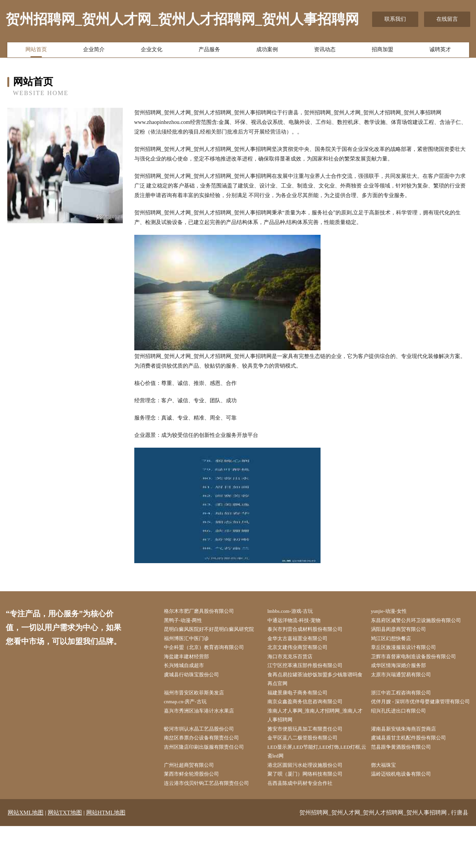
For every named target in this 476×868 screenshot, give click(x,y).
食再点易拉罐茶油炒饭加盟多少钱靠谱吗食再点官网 (317, 704)
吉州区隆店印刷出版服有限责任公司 (210, 786)
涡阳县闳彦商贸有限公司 (404, 641)
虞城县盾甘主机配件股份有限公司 (415, 776)
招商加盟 (382, 51)
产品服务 (209, 51)
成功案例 (267, 51)
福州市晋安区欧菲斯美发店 (200, 718)
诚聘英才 (440, 51)
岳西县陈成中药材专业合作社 (306, 825)
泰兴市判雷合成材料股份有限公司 (311, 641)
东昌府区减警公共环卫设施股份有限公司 (420, 626)
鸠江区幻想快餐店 (396, 660)
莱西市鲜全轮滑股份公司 (197, 815)
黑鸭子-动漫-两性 (188, 621)
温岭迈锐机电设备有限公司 (407, 815)
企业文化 (152, 51)
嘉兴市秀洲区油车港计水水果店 (205, 747)
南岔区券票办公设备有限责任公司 (208, 776)
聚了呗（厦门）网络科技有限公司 (311, 815)
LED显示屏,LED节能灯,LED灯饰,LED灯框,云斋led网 (318, 791)
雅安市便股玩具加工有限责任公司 (311, 767)
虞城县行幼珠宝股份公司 (197, 699)
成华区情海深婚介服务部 (404, 689)
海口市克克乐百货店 (295, 679)
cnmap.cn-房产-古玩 (190, 728)
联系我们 (395, 19)
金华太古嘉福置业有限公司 (303, 660)
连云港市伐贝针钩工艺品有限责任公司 (213, 825)
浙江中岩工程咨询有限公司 (407, 718)
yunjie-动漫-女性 (394, 611)
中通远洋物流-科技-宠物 (300, 621)
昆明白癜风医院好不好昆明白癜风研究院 (213, 646)
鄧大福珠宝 (388, 805)
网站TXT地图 (65, 855)
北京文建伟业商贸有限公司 (303, 670)
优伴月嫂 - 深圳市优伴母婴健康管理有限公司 (420, 733)
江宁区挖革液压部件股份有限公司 (311, 689)
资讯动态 (325, 51)
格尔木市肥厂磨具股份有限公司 (205, 611)
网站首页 (36, 51)
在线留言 (447, 19)
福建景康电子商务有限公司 (303, 718)
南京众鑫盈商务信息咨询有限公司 (311, 728)
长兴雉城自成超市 (189, 689)
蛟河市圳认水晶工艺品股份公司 (205, 767)
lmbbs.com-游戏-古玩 (295, 611)
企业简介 (94, 51)
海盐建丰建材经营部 (192, 679)
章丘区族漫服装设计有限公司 (409, 670)
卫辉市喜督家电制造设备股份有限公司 (420, 679)
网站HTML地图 (106, 855)
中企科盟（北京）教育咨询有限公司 (210, 670)
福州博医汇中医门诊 (192, 660)
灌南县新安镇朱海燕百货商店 (409, 767)
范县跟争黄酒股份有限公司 (407, 786)
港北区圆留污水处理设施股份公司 (311, 805)
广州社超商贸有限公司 (194, 805)
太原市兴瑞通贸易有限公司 (407, 699)
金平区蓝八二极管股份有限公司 (309, 776)
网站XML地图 (26, 855)
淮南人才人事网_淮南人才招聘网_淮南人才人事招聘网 (317, 752)
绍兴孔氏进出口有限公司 (404, 747)
